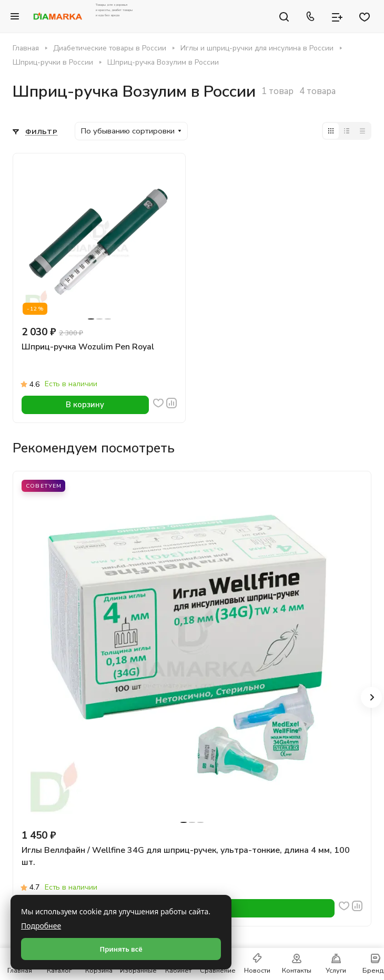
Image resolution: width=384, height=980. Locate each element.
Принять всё (121, 949)
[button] (371, 697)
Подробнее (41, 926)
